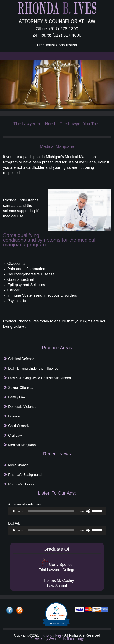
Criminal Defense (21, 359)
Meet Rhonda (18, 465)
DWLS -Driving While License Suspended (40, 378)
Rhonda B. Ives (57, 13)
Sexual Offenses (21, 388)
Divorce (14, 416)
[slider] (51, 511)
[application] (57, 511)
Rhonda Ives (52, 635)
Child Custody (19, 426)
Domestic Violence (22, 407)
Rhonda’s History (21, 484)
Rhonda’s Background (25, 475)
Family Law (17, 397)
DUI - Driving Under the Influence (33, 368)
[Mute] (88, 511)
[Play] (14, 511)
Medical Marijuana (22, 445)
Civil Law (15, 435)
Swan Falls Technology (66, 639)
